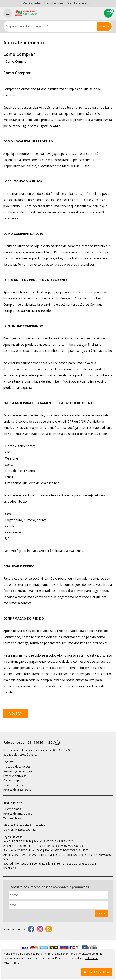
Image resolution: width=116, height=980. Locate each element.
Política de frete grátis (17, 790)
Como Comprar (17, 61)
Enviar (102, 914)
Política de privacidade (18, 814)
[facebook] (31, 929)
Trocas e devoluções (17, 767)
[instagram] (40, 929)
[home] (26, 13)
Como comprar (13, 780)
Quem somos (12, 809)
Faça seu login (84, 3)
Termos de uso (13, 818)
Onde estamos (13, 785)
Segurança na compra (18, 771)
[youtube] (49, 929)
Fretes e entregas (15, 776)
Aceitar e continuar (97, 972)
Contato (8, 762)
